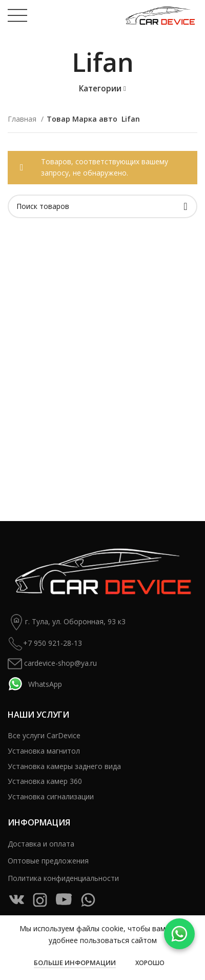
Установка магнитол (44, 751)
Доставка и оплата (41, 844)
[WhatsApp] (179, 934)
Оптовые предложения (48, 861)
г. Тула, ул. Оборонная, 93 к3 (67, 622)
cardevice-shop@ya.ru (52, 664)
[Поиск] (102, 206)
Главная (23, 119)
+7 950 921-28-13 (45, 644)
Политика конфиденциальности (63, 878)
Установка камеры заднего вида (64, 766)
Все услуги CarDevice (44, 735)
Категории (100, 89)
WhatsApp (35, 684)
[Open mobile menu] (17, 15)
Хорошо (150, 963)
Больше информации (75, 963)
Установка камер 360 (45, 781)
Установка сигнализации (51, 796)
